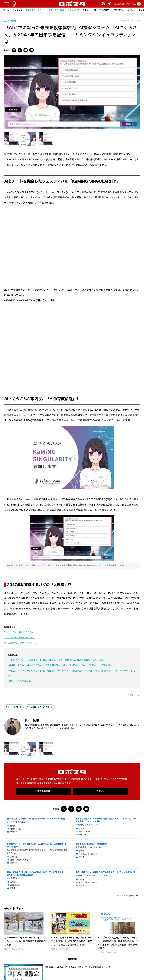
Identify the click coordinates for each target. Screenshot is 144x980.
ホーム (6, 10)
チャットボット (15, 707)
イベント (131, 10)
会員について (73, 10)
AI (95, 10)
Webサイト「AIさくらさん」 (20, 632)
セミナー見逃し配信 (55, 10)
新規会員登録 (44, 791)
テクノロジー (105, 10)
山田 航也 (34, 720)
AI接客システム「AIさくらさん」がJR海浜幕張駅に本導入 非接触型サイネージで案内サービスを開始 (63, 665)
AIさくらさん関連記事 (20, 681)
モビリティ (119, 10)
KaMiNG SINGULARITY (41, 707)
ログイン (101, 791)
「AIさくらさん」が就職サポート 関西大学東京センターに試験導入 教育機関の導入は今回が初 (59, 660)
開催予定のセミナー (34, 10)
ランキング (17, 10)
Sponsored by (122, 896)
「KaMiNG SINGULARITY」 (20, 638)
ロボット (86, 10)
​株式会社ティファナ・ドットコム (22, 643)
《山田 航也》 (133, 695)
